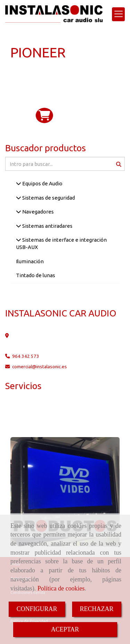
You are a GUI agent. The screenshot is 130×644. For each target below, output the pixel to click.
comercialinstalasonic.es (40, 367)
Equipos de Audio (42, 183)
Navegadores (37, 212)
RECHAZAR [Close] (97, 609)
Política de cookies (61, 588)
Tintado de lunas (36, 275)
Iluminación (30, 261)
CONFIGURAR (37, 609)
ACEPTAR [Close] (65, 629)
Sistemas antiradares (47, 226)
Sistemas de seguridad (48, 198)
